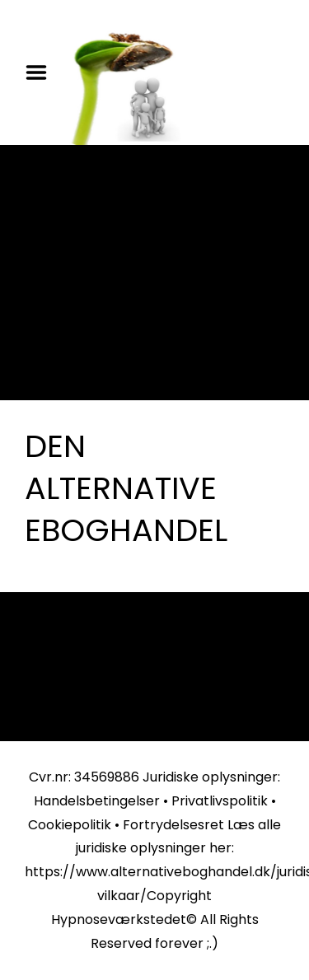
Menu (42, 72)
